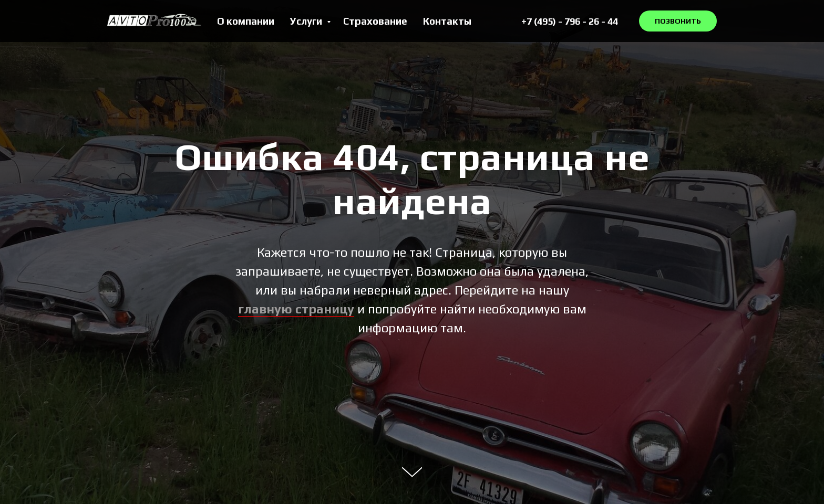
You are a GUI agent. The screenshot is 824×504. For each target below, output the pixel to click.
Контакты (447, 21)
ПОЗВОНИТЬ (678, 21)
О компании (246, 21)
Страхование (375, 21)
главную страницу (296, 309)
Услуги (307, 21)
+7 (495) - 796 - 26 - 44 (570, 21)
